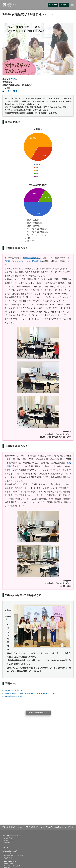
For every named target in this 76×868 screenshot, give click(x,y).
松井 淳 (12, 79)
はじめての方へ (9, 838)
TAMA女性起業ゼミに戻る (38, 713)
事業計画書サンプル (14, 696)
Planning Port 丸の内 (10, 861)
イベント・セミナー (11, 840)
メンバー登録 (53, 5)
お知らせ (7, 843)
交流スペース (8, 858)
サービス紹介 (8, 853)
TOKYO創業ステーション (11, 836)
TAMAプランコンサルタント (17, 261)
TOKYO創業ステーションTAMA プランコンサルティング (30, 693)
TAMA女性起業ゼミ (32, 258)
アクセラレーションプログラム (14, 856)
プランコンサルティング (12, 866)
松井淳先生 (37, 261)
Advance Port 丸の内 (10, 851)
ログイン (64, 5)
